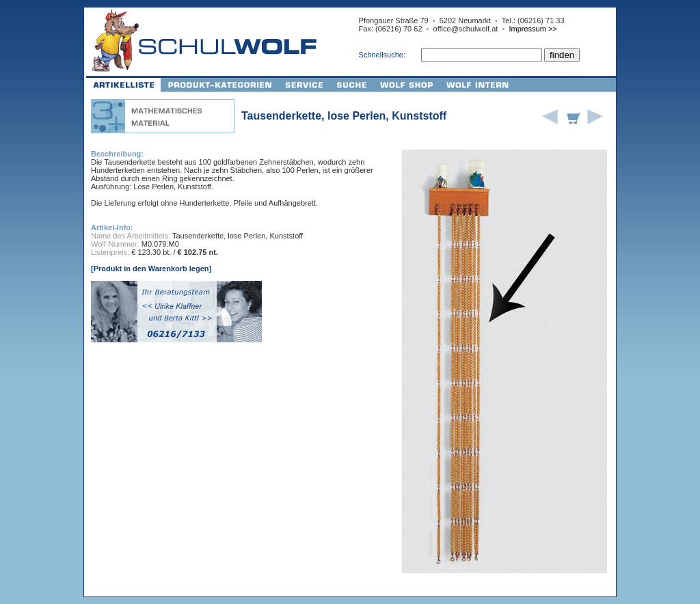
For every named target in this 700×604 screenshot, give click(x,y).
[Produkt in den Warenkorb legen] (151, 269)
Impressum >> (533, 29)
